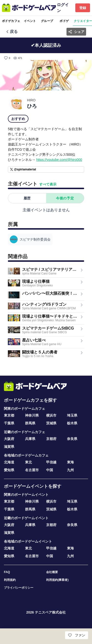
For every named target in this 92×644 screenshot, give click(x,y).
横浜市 (51, 415)
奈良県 (72, 439)
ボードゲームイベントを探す (33, 486)
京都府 (51, 439)
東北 (28, 462)
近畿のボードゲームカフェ (25, 432)
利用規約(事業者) (57, 580)
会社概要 (52, 572)
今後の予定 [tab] (65, 198)
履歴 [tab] (27, 198)
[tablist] (46, 21)
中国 (50, 470)
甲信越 (51, 462)
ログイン (63, 8)
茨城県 (51, 423)
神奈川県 (32, 415)
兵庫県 (30, 439)
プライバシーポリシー (19, 588)
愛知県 (9, 470)
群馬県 (30, 423)
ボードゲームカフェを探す (30, 400)
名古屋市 (32, 470)
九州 (70, 470)
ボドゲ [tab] (64, 21)
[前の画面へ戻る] (11, 32)
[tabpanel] (46, 210)
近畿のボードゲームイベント (26, 518)
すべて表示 (48, 184)
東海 (70, 462)
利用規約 (10, 580)
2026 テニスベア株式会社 (46, 612)
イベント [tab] (30, 21)
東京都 (9, 415)
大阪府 (9, 439)
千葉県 (9, 423)
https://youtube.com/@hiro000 (59, 160)
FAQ (7, 572)
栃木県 (72, 423)
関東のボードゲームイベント (26, 495)
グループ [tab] (47, 21)
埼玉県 (72, 415)
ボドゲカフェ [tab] (11, 21)
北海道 (9, 462)
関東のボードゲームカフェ (25, 409)
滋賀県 (9, 447)
